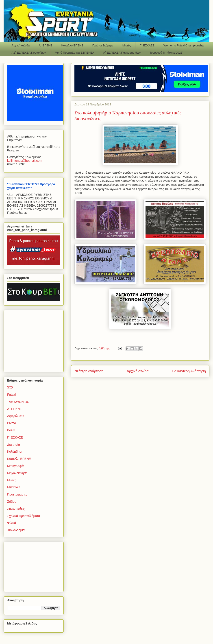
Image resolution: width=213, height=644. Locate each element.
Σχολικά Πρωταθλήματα (24, 516)
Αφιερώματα (16, 416)
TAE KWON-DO (18, 402)
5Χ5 (10, 387)
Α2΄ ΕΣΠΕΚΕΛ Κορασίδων (29, 53)
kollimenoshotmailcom (25, 161)
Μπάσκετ (14, 487)
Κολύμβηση (15, 452)
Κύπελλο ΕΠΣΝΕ (72, 45)
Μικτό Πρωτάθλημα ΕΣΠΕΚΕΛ (74, 53)
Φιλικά (12, 523)
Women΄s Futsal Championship (184, 45)
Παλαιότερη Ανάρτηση (189, 371)
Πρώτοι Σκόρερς (103, 45)
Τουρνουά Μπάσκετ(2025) (166, 53)
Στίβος (12, 502)
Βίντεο (12, 423)
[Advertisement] (35, 340)
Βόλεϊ (11, 430)
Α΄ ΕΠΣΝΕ (46, 45)
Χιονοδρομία (16, 530)
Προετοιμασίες (17, 494)
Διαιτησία (14, 445)
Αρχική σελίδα (21, 45)
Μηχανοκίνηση (17, 473)
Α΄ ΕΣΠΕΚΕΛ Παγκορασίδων (122, 53)
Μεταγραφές (16, 466)
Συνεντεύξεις (16, 509)
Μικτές (127, 45)
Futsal (11, 395)
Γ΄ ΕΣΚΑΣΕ (147, 45)
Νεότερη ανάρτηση (89, 371)
